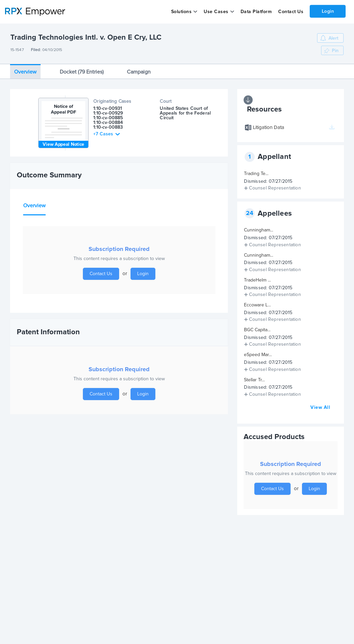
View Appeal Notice (63, 144)
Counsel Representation (275, 188)
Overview (25, 72)
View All (320, 407)
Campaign (139, 72)
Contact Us (290, 12)
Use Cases (216, 12)
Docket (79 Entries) (82, 72)
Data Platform (256, 12)
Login (328, 11)
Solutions (181, 12)
